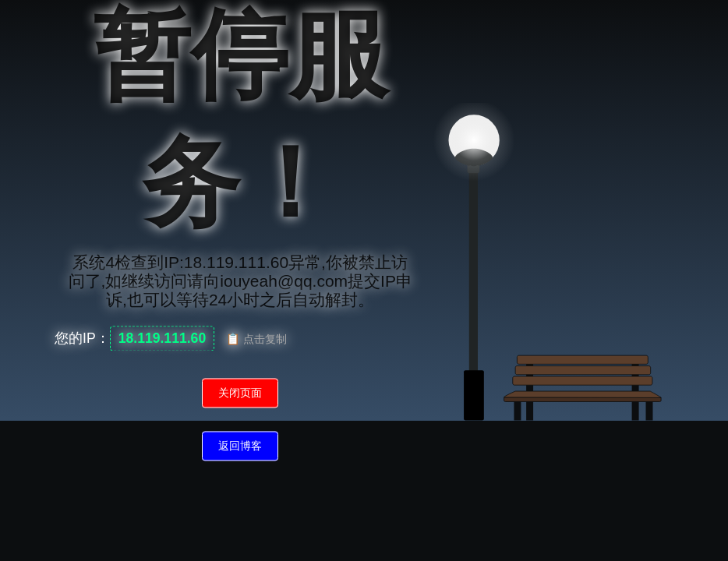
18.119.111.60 (163, 339)
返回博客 (240, 446)
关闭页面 (240, 393)
